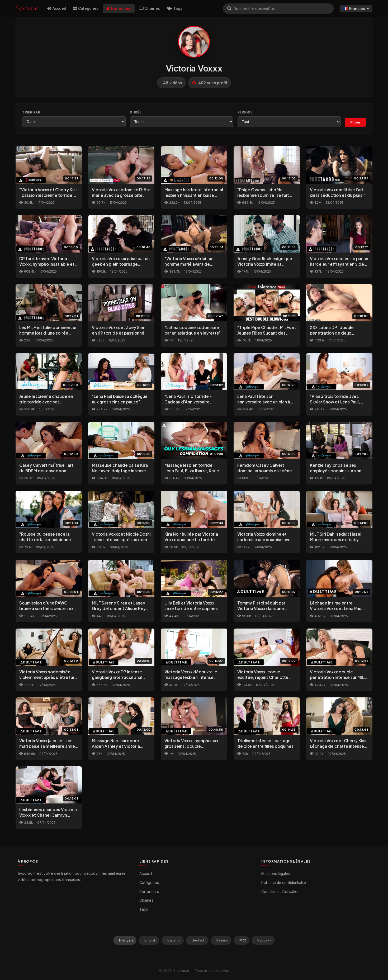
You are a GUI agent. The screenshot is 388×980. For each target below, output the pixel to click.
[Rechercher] (229, 8)
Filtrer (355, 122)
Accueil (57, 8)
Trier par (31, 112)
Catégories (86, 8)
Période (245, 112)
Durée (136, 112)
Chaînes (149, 8)
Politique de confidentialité (284, 883)
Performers (119, 8)
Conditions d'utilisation (280, 892)
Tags (175, 8)
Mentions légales (276, 874)
